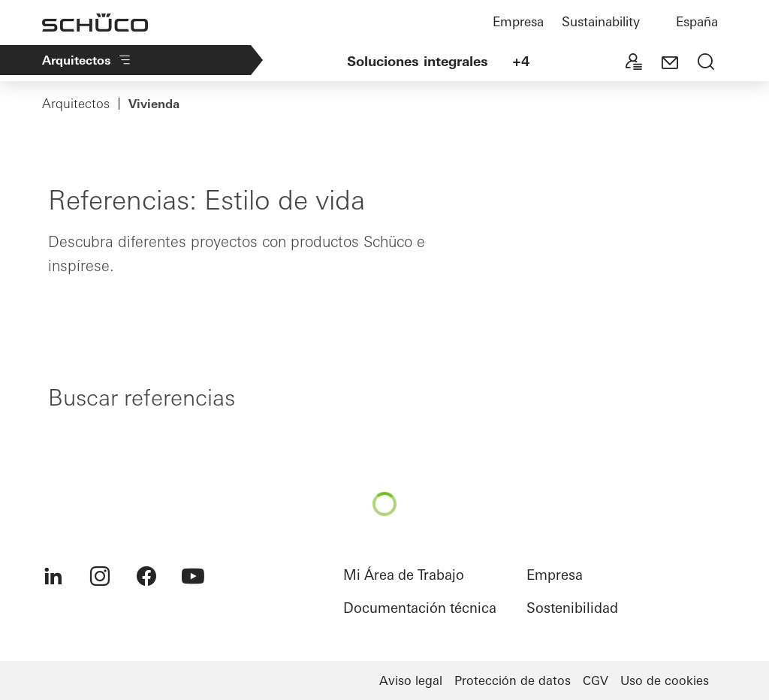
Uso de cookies (665, 680)
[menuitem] (53, 576)
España (697, 21)
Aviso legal (411, 680)
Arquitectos (87, 60)
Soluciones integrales (418, 61)
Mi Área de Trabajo (404, 575)
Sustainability (601, 21)
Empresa (518, 21)
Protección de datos (513, 680)
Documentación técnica (420, 608)
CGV (596, 680)
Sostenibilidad (572, 608)
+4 (521, 61)
